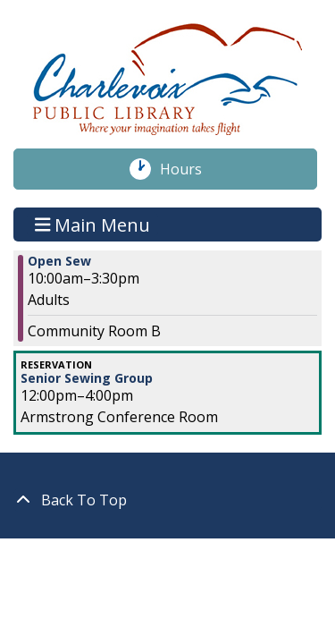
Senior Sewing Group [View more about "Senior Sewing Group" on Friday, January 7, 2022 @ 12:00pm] (87, 378)
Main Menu (93, 224)
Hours (190, 169)
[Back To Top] (167, 500)
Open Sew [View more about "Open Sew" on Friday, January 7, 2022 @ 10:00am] (59, 261)
